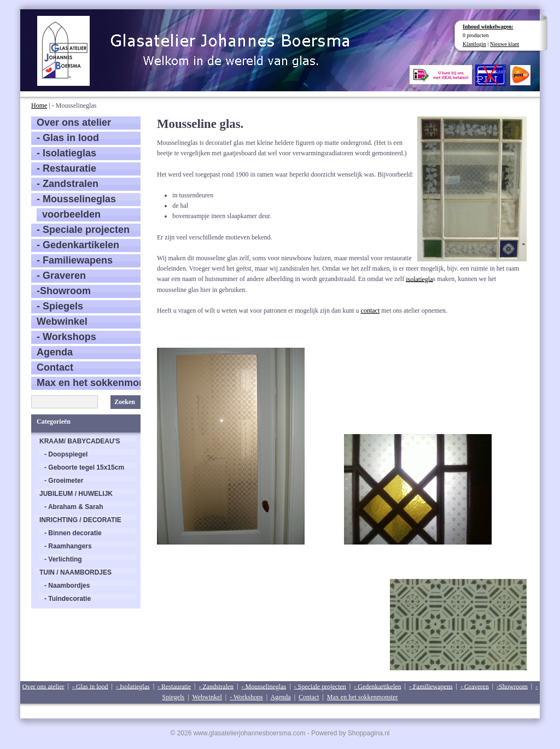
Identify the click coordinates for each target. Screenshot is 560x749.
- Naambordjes (67, 586)
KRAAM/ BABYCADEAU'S (80, 441)
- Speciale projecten (83, 230)
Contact (55, 367)
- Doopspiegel (66, 454)
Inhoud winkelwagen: (488, 27)
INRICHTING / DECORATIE (80, 520)
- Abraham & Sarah (74, 507)
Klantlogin (474, 44)
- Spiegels (60, 306)
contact (371, 311)
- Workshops (66, 337)
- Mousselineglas (76, 199)
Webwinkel (62, 321)
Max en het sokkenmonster (89, 383)
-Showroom (64, 291)
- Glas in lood (68, 138)
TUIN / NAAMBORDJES (75, 572)
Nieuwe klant (505, 44)
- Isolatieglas (66, 153)
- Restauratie (66, 168)
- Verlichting (63, 559)
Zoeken (125, 402)
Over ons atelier (74, 122)
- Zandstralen (68, 184)
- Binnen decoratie (73, 533)
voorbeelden (71, 214)
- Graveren (61, 276)
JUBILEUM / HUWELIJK (76, 494)
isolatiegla (419, 279)
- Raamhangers (68, 546)
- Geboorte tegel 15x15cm (84, 467)
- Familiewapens (75, 260)
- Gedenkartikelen (78, 245)
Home (39, 106)
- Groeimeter (64, 481)
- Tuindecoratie (68, 599)
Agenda (55, 352)
